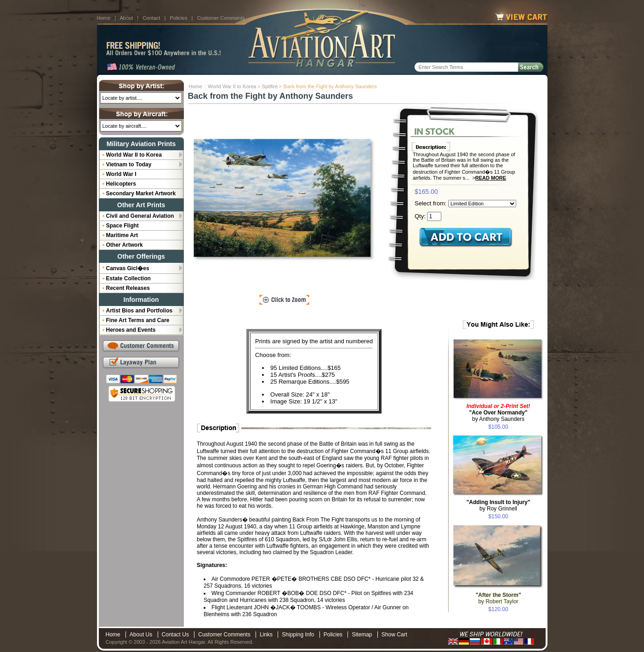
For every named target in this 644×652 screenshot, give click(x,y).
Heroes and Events (131, 330)
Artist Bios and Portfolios (140, 311)
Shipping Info (298, 635)
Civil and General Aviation (140, 216)
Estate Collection (128, 278)
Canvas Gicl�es (128, 268)
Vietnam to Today (129, 164)
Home (104, 18)
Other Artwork (125, 245)
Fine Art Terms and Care (138, 320)
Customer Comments (221, 18)
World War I (121, 174)
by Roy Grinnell (499, 505)
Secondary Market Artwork (141, 193)
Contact (151, 18)
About (126, 18)
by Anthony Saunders (499, 413)
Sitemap (362, 635)
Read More (491, 178)
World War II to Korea (232, 86)
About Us (141, 635)
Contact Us (175, 635)
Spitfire (270, 86)
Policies (179, 18)
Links (266, 635)
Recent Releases (128, 288)
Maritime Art (122, 235)
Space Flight (123, 226)
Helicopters (121, 184)
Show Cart (394, 635)
